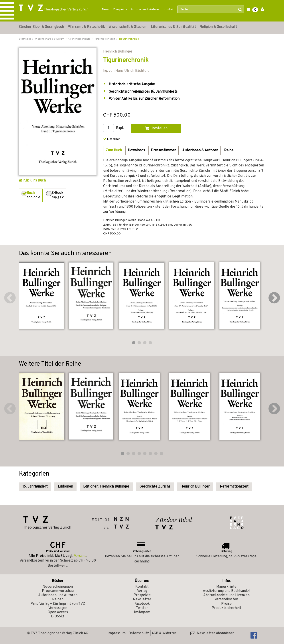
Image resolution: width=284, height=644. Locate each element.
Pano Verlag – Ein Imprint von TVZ (58, 604)
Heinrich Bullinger (195, 487)
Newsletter (142, 599)
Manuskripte (226, 587)
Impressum (117, 633)
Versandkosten (226, 599)
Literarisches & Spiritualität (173, 27)
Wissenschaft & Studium (128, 27)
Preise (226, 604)
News (106, 9)
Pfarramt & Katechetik (86, 27)
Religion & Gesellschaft (218, 27)
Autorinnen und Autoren (58, 595)
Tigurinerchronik (129, 39)
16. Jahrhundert (35, 487)
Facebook (142, 604)
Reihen (58, 599)
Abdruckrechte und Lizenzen (226, 595)
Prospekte (120, 9)
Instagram (142, 612)
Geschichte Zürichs (155, 487)
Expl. (120, 128)
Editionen (65, 487)
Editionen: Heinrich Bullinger (106, 487)
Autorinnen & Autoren (146, 9)
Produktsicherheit (226, 608)
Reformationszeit (234, 487)
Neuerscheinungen (58, 587)
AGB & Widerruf (164, 633)
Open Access (58, 612)
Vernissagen (58, 608)
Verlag (142, 591)
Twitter (142, 608)
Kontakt (169, 9)
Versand (80, 556)
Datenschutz (139, 633)
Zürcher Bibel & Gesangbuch (41, 27)
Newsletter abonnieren (212, 633)
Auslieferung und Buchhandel (226, 591)
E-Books (58, 617)
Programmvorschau (58, 591)
